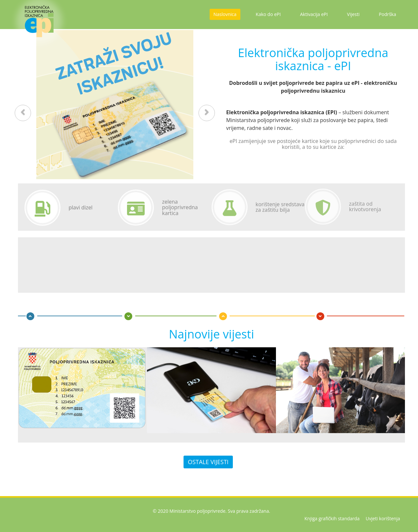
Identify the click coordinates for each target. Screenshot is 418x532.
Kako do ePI (268, 14)
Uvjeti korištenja (383, 518)
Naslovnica (225, 14)
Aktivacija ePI (314, 14)
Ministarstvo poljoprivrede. (198, 511)
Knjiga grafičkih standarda (332, 518)
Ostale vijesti (208, 462)
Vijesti (353, 14)
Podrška (387, 14)
